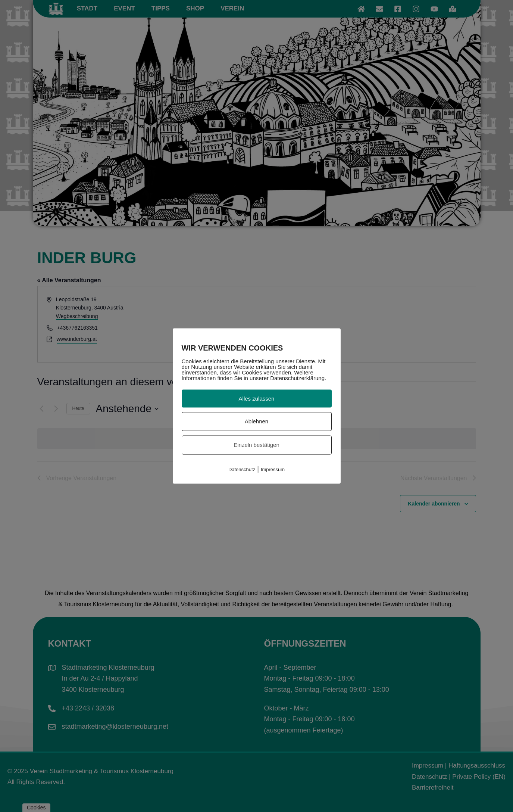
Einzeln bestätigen (256, 445)
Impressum (273, 469)
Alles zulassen (257, 398)
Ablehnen (256, 421)
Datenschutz (242, 469)
